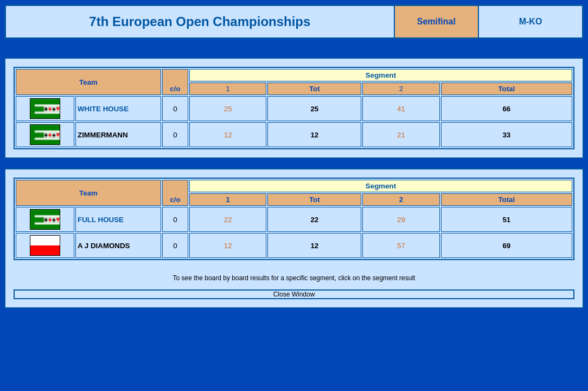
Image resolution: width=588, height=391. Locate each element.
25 (228, 109)
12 (228, 135)
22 (228, 220)
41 (401, 109)
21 (401, 135)
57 (401, 246)
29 (401, 220)
